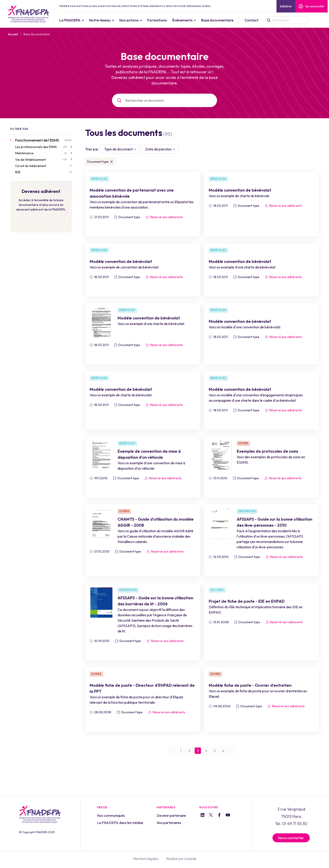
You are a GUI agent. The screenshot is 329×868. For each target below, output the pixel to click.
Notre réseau (100, 20)
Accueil (13, 34)
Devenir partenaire (171, 815)
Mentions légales (146, 859)
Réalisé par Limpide (181, 859)
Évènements (183, 20)
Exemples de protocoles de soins (267, 451)
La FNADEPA (70, 20)
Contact (252, 20)
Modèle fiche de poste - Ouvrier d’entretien (250, 685)
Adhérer (286, 6)
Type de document (118, 149)
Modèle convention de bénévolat (240, 190)
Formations (157, 20)
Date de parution (158, 149)
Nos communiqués (111, 815)
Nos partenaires (169, 823)
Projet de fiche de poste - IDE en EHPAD (247, 601)
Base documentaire (217, 20)
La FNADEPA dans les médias (120, 823)
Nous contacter (291, 838)
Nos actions (129, 20)
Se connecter (311, 6)
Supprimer (112, 162)
